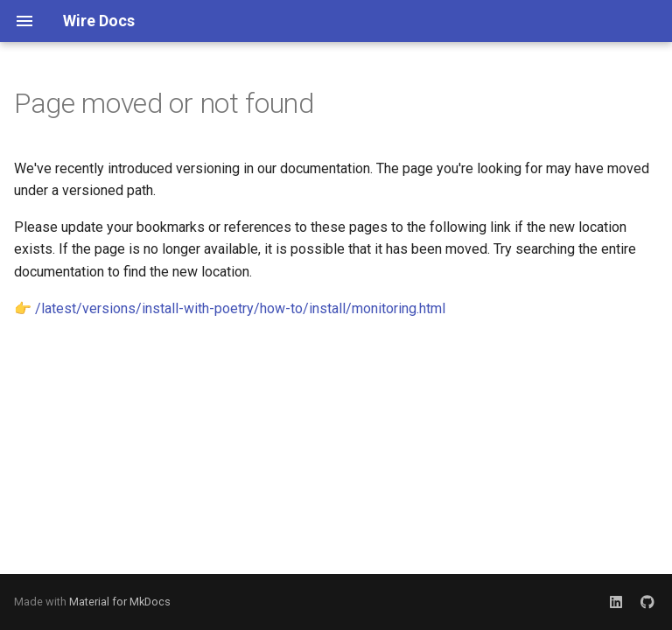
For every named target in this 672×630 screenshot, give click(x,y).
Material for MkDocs (120, 602)
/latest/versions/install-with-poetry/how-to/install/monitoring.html (240, 308)
